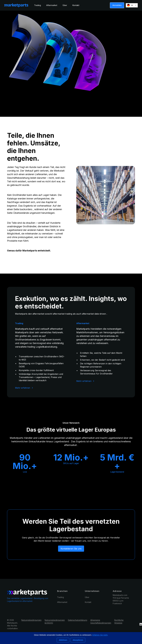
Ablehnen (63, 640)
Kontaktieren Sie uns (71, 549)
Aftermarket (52, 5)
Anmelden (117, 5)
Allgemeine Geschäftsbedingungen (101, 621)
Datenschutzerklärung (78, 620)
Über (65, 5)
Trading (37, 5)
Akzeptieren (78, 640)
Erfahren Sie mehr (100, 635)
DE (130, 5)
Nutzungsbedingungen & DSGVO (55, 621)
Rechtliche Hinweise (119, 621)
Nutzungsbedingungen (31, 620)
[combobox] (132, 5)
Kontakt (76, 5)
